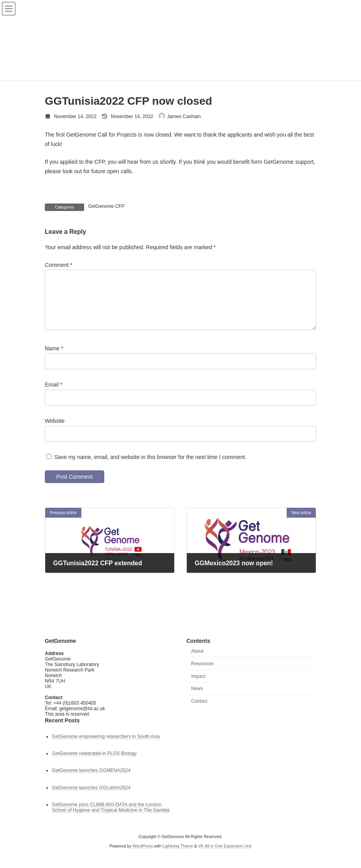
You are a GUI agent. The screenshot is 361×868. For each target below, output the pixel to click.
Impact (198, 686)
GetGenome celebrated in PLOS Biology (94, 763)
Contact (199, 711)
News (197, 698)
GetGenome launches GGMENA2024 (91, 780)
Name (54, 357)
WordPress (143, 856)
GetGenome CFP (106, 206)
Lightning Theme (178, 856)
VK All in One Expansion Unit (225, 856)
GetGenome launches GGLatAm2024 (91, 797)
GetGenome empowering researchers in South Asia (106, 746)
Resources (202, 673)
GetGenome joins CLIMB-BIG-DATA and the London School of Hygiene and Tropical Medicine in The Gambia (111, 817)
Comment (59, 265)
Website (55, 430)
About (197, 661)
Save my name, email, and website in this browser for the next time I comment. (150, 466)
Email (53, 394)
